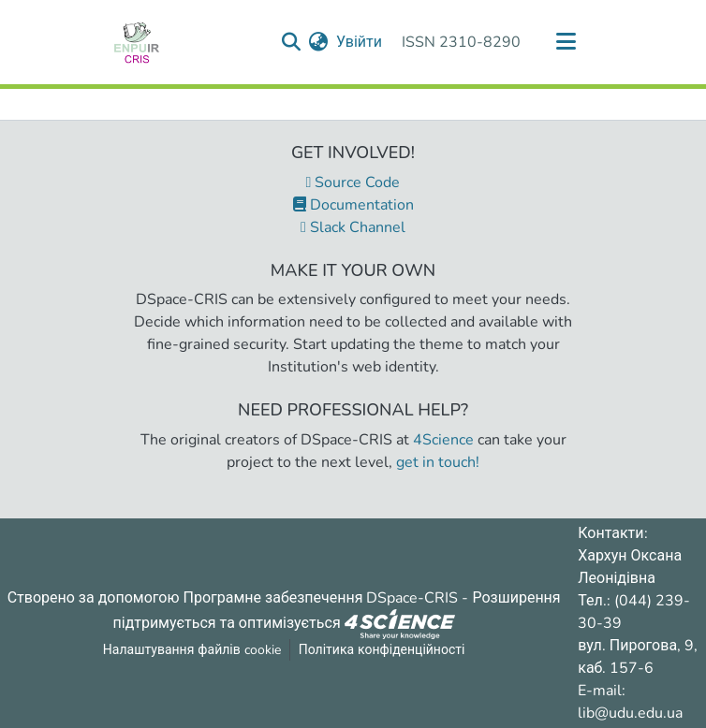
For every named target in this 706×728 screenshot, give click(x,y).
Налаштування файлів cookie (192, 650)
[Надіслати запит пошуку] (292, 42)
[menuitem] (319, 42)
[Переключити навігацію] (566, 42)
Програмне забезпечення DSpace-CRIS (321, 598)
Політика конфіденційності (382, 650)
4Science (443, 440)
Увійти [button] (360, 42)
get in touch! (438, 462)
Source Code (353, 182)
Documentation (353, 205)
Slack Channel (353, 227)
